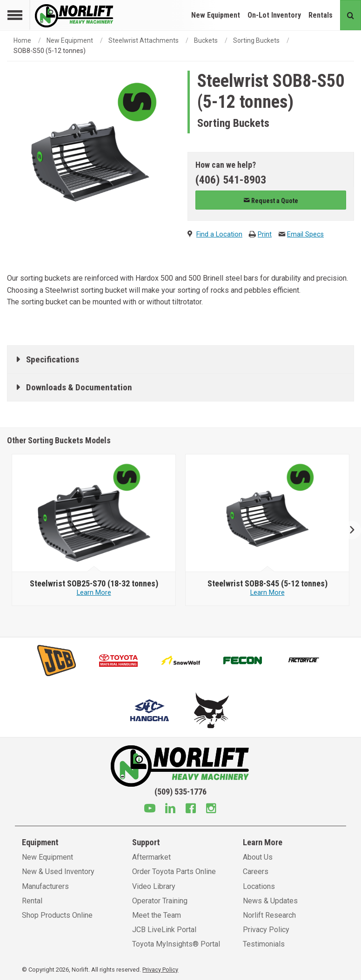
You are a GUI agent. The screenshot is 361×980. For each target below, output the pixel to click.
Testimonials (264, 944)
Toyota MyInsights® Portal (176, 944)
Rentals (321, 15)
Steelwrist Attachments (144, 40)
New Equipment (216, 15)
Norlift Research (269, 915)
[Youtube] (150, 809)
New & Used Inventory (58, 871)
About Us (258, 857)
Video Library (154, 886)
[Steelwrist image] (94, 513)
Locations (259, 886)
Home (22, 40)
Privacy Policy (266, 930)
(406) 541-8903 (231, 180)
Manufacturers (45, 886)
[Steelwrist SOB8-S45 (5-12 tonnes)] (267, 584)
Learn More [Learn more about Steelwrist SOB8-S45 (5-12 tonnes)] (267, 593)
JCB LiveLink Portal (164, 930)
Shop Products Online (57, 915)
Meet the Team (157, 915)
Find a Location (219, 234)
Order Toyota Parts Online (174, 871)
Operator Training (160, 901)
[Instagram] (211, 809)
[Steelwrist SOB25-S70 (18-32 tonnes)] (94, 584)
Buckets (206, 40)
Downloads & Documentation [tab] (79, 387)
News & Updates (270, 901)
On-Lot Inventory (274, 15)
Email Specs (305, 234)
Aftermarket (151, 857)
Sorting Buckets (256, 40)
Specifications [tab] (53, 359)
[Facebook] (191, 809)
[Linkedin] (170, 809)
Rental (32, 901)
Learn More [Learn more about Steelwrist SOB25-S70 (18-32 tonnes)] (94, 593)
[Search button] (351, 15)
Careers (256, 871)
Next (348, 530)
